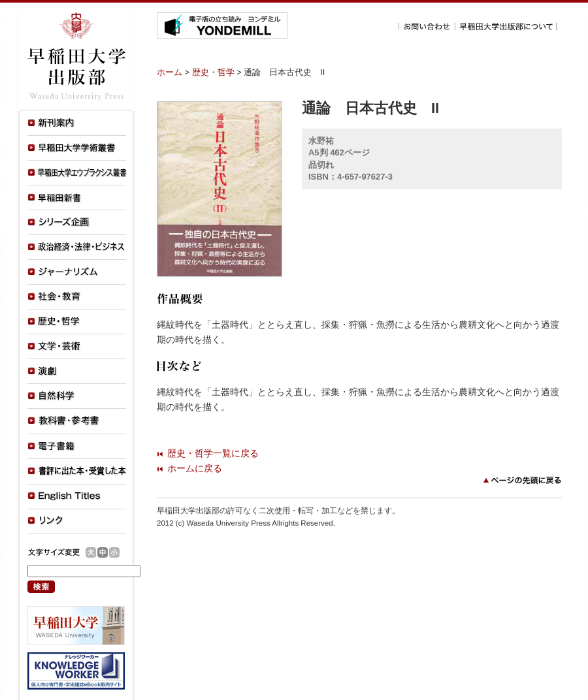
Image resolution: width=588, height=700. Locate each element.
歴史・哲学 (213, 72)
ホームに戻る (195, 468)
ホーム (170, 72)
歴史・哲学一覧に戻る (213, 453)
